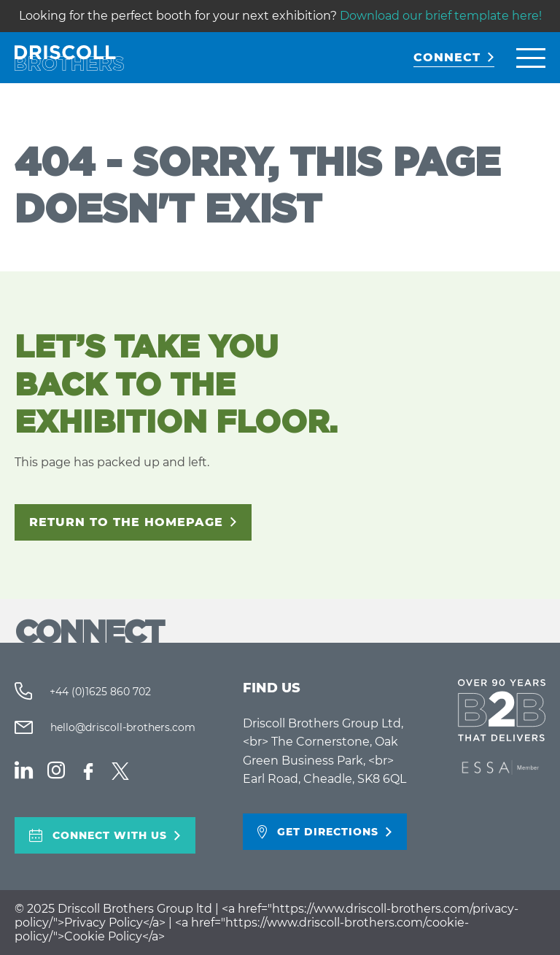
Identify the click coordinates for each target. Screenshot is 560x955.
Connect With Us (110, 835)
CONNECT (447, 57)
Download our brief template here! (441, 16)
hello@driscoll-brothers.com (121, 727)
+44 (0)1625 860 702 (99, 692)
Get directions (328, 832)
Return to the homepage (126, 522)
